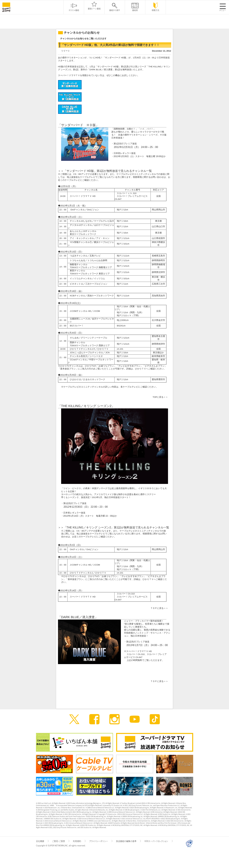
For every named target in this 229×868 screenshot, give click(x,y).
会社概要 (42, 841)
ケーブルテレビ (72, 180)
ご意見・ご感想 (61, 841)
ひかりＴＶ (141, 369)
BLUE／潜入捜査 (82, 617)
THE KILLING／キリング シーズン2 (86, 406)
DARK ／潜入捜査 (101, 70)
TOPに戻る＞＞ (160, 397)
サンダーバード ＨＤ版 (78, 125)
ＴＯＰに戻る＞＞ (159, 608)
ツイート (66, 51)
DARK (66, 617)
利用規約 (79, 841)
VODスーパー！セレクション (159, 841)
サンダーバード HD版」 (117, 58)
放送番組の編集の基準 (128, 841)
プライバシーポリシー (101, 841)
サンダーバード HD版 (108, 67)
